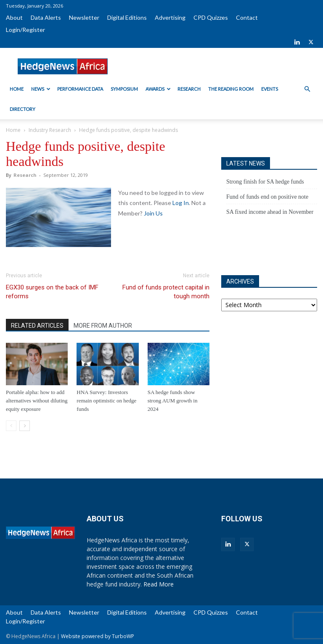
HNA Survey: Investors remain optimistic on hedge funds (106, 401)
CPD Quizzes (211, 17)
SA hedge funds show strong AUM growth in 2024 (173, 401)
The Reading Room (231, 89)
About (14, 17)
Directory (23, 109)
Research (189, 89)
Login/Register (25, 30)
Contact (247, 17)
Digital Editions (127, 17)
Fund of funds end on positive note (267, 197)
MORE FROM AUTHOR (103, 326)
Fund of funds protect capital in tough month (166, 292)
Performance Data (80, 89)
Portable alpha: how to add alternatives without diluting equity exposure (37, 401)
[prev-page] (11, 426)
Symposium (124, 89)
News (41, 89)
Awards (158, 89)
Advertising (170, 17)
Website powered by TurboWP (98, 636)
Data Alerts (46, 17)
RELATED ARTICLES (37, 326)
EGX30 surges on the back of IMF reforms (52, 292)
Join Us (153, 213)
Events (270, 89)
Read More (159, 584)
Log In (181, 203)
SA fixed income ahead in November (270, 212)
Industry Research (50, 130)
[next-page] (25, 426)
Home (17, 89)
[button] (307, 89)
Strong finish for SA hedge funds (265, 182)
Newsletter (84, 17)
